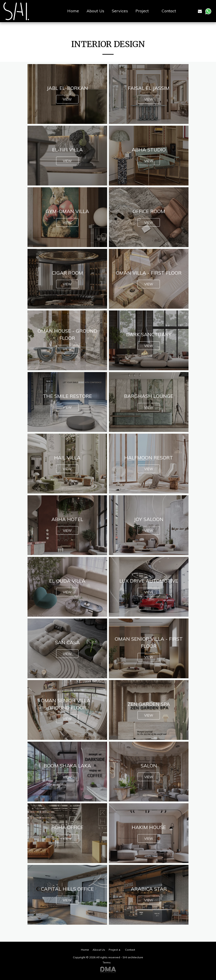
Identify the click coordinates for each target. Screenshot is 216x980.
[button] (145, 11)
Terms (107, 962)
